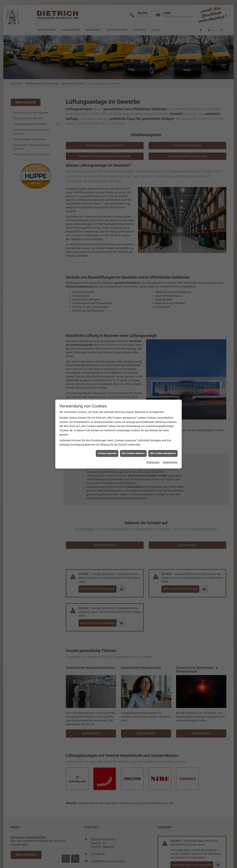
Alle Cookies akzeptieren (163, 294)
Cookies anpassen (107, 294)
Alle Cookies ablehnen (133, 294)
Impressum (153, 303)
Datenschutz (170, 303)
